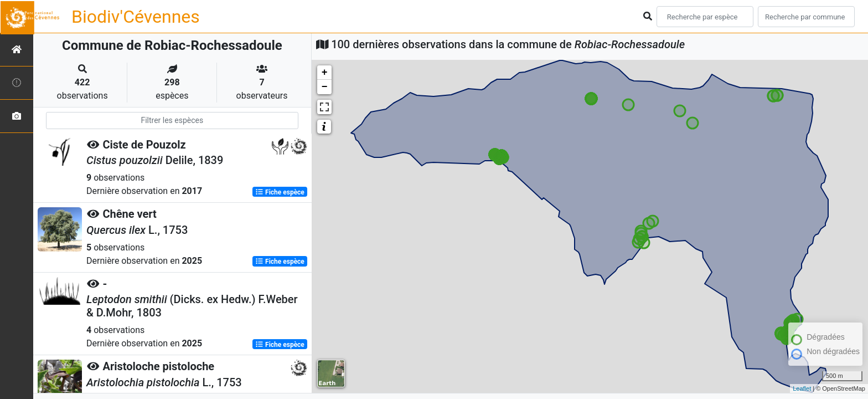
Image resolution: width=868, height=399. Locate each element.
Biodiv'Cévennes (136, 17)
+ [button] (325, 73)
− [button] (325, 87)
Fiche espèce (280, 192)
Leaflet (802, 388)
